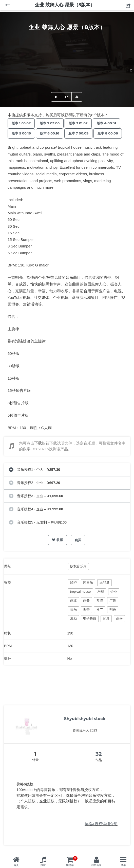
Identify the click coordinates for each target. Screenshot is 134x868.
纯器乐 (88, 582)
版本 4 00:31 (106, 123)
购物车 (72, 861)
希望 (100, 600)
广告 (113, 600)
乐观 (101, 592)
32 (99, 754)
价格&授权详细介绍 (101, 824)
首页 (16, 865)
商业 (73, 600)
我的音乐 (97, 865)
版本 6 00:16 (50, 133)
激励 (73, 618)
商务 (86, 600)
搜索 (43, 865)
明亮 (113, 610)
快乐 (73, 610)
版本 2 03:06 (50, 123)
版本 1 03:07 (21, 123)
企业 (114, 592)
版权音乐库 (78, 566)
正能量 (104, 582)
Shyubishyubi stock (85, 719)
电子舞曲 (90, 618)
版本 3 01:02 (78, 123)
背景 (106, 618)
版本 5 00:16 (21, 133)
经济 (73, 582)
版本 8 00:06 (108, 133)
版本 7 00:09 (79, 133)
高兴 (119, 618)
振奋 (86, 610)
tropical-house (81, 592)
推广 (100, 610)
